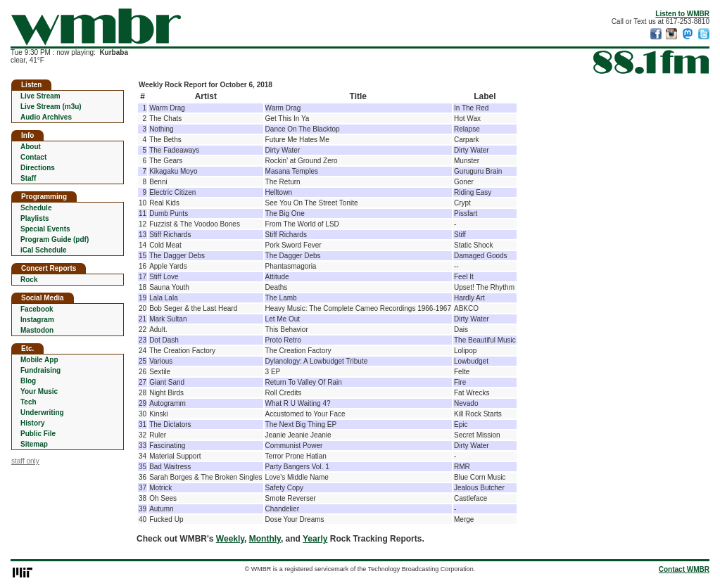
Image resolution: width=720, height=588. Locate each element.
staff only (25, 461)
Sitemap (34, 444)
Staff (28, 178)
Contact (33, 157)
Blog (28, 381)
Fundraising (40, 370)
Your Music (39, 391)
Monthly (265, 539)
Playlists (35, 218)
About (31, 147)
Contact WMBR (684, 569)
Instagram (37, 320)
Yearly (315, 539)
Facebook (37, 309)
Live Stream (40, 96)
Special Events (45, 229)
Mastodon (37, 330)
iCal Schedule (44, 250)
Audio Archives (46, 117)
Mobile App (39, 360)
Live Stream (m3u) (51, 107)
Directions (38, 168)
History (32, 423)
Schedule (36, 208)
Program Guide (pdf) (55, 239)
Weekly (230, 539)
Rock (29, 280)
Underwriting (42, 413)
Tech (29, 402)
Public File (38, 434)
